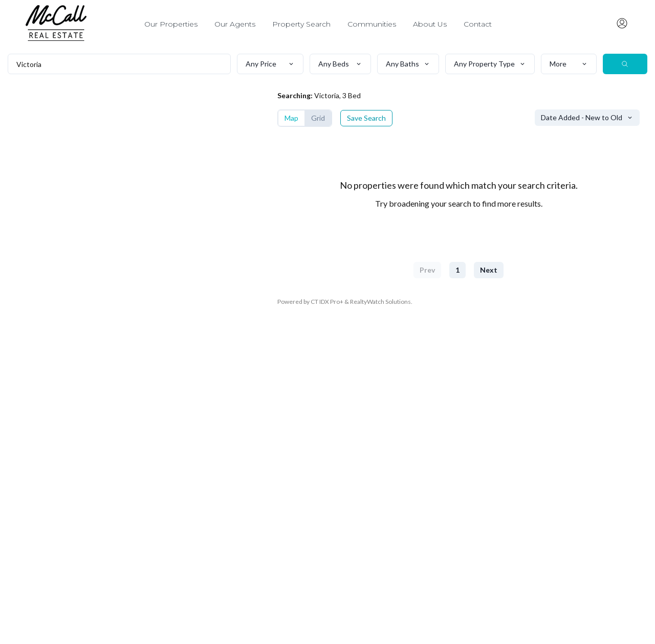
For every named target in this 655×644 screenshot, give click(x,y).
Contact (478, 24)
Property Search (301, 24)
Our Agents (235, 24)
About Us (430, 24)
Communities (372, 24)
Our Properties (171, 24)
